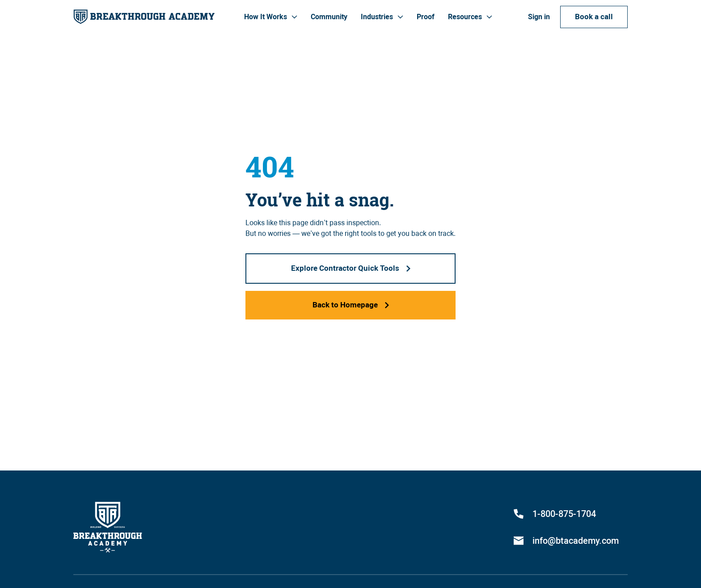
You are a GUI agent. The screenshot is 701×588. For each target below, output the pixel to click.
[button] (271, 17)
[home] (144, 17)
